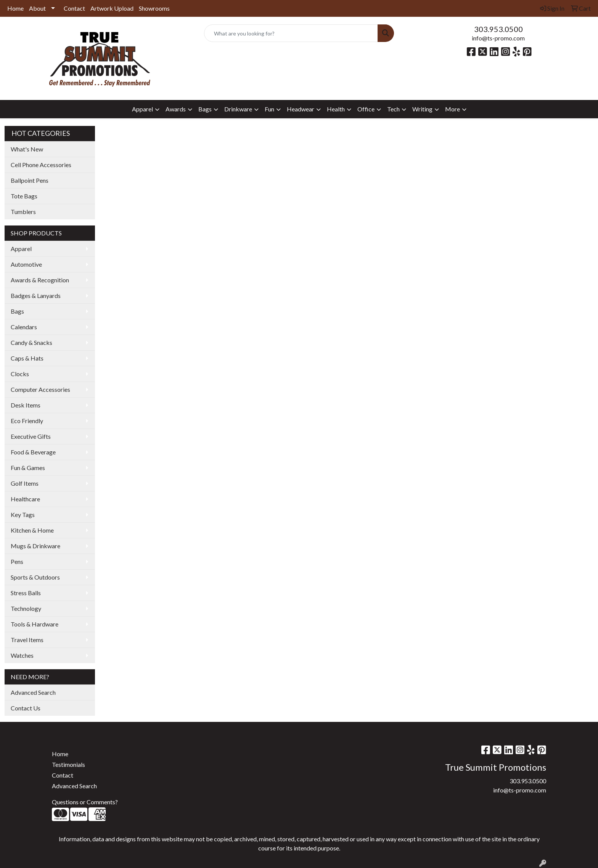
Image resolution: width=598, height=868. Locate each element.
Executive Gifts (31, 436)
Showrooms (154, 8)
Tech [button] (393, 109)
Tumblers (23, 212)
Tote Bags (24, 196)
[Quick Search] (291, 33)
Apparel (21, 249)
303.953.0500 (498, 29)
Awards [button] (176, 109)
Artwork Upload (112, 8)
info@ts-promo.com (498, 38)
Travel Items (27, 640)
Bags (17, 311)
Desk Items (26, 405)
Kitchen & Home (32, 530)
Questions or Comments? (85, 802)
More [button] (453, 109)
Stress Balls (26, 593)
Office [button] (366, 109)
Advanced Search (33, 692)
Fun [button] (269, 109)
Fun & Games (28, 468)
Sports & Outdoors (35, 577)
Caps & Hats (27, 358)
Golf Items (25, 483)
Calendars (24, 327)
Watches (22, 655)
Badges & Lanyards (36, 296)
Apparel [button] (142, 109)
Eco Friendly (27, 421)
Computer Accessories (40, 389)
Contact (74, 8)
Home (15, 8)
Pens (17, 561)
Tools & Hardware (35, 624)
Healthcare (25, 499)
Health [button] (336, 109)
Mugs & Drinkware (35, 546)
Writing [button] (422, 109)
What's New (27, 149)
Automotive (26, 264)
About (37, 8)
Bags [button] (205, 109)
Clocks (20, 374)
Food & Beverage (33, 452)
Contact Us (26, 708)
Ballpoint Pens (30, 180)
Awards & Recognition (40, 280)
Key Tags (23, 515)
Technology (26, 608)
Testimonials (68, 764)
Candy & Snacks (31, 342)
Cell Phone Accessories (41, 165)
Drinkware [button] (238, 109)
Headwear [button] (301, 109)
